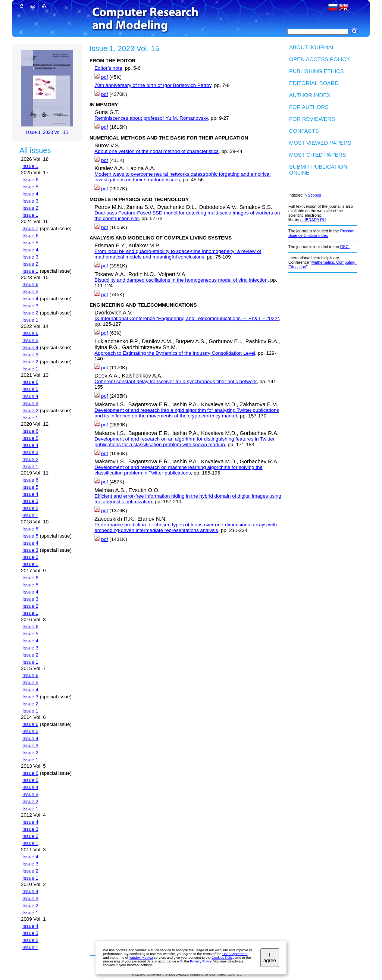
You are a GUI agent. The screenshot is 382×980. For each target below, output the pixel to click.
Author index (310, 95)
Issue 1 (30, 166)
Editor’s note (108, 68)
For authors (309, 107)
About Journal (312, 47)
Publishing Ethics (317, 71)
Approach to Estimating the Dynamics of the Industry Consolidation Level (175, 353)
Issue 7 (30, 228)
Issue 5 (30, 187)
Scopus (314, 195)
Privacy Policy (201, 961)
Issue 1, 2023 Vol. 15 (47, 132)
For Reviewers (312, 119)
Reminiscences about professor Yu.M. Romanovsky (151, 118)
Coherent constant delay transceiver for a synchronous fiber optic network (176, 381)
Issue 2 (30, 208)
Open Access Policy (320, 59)
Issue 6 (30, 180)
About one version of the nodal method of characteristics (156, 151)
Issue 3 (30, 201)
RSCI (345, 247)
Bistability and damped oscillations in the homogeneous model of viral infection (181, 280)
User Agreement (235, 954)
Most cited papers (318, 155)
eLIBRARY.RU (313, 220)
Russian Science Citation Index (321, 233)
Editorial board (314, 83)
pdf (105, 77)
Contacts (304, 131)
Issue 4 (30, 194)
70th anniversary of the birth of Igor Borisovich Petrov (153, 85)
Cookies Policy (223, 958)
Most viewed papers (320, 143)
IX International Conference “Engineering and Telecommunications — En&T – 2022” (187, 318)
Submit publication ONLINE (318, 170)
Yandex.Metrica (141, 958)
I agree (270, 958)
